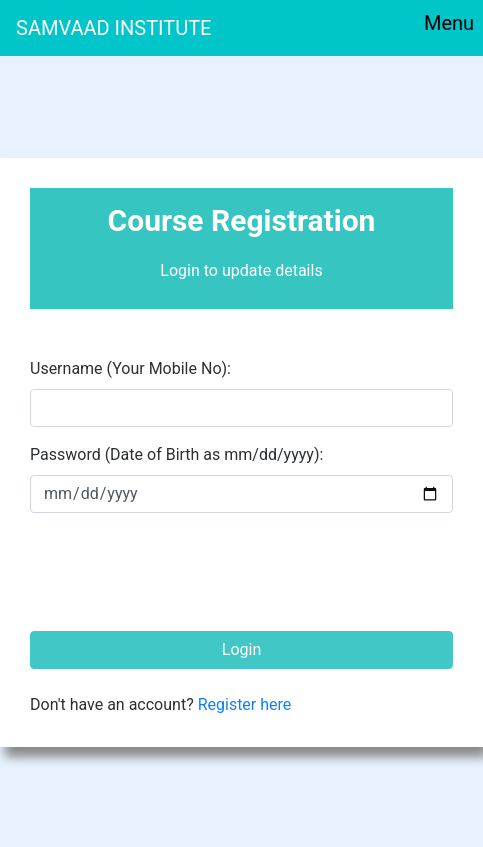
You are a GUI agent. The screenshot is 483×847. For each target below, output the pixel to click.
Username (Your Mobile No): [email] (130, 368)
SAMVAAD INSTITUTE (113, 28)
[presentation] (182, 568)
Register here (245, 704)
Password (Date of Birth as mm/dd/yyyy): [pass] (176, 454)
